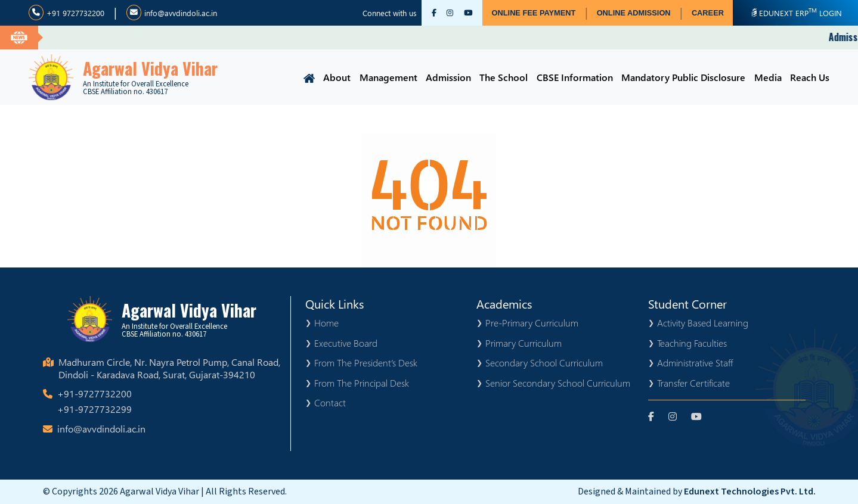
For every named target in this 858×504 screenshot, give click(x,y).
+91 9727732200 (66, 13)
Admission (448, 77)
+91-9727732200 (95, 393)
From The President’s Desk (366, 363)
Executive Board (346, 343)
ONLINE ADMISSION (634, 13)
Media (768, 77)
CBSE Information (575, 77)
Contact (330, 402)
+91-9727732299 (95, 409)
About (337, 77)
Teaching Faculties (692, 343)
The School (504, 77)
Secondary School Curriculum (544, 363)
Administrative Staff (695, 363)
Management (388, 77)
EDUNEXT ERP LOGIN (796, 12)
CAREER (708, 13)
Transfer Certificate (693, 383)
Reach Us (810, 77)
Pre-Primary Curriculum (532, 323)
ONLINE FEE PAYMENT (534, 13)
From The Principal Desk (362, 383)
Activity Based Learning (703, 323)
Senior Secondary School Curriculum (558, 383)
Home (326, 323)
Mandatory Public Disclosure (683, 77)
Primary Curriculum (524, 343)
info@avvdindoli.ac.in (172, 13)
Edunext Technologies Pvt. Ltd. (750, 491)
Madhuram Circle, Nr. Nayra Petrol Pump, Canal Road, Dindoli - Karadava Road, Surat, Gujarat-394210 (169, 368)
